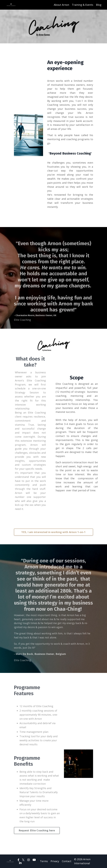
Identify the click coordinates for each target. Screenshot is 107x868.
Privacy (55, 861)
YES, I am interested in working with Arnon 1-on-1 (53, 532)
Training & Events (83, 5)
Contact (67, 861)
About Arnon (61, 5)
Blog (99, 5)
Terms (44, 861)
